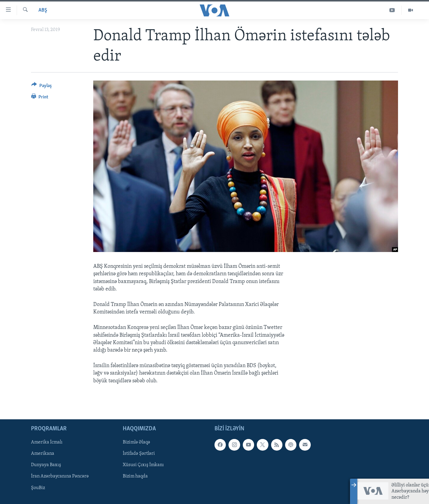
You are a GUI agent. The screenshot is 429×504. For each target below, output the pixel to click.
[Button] (42, 87)
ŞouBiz (38, 488)
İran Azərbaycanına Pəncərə (60, 476)
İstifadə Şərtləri (139, 454)
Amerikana (43, 454)
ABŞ (43, 10)
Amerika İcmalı (47, 442)
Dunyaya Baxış (46, 465)
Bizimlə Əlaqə (136, 442)
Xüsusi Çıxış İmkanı (143, 465)
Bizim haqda (135, 476)
